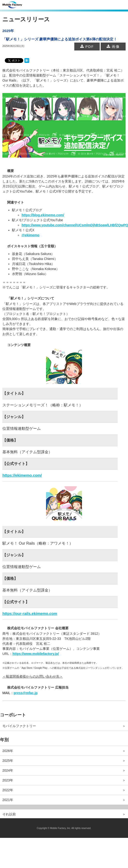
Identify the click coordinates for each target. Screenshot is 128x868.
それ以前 (9, 814)
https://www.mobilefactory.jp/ (36, 654)
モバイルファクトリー (19, 726)
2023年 (8, 780)
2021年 (8, 800)
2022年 (8, 790)
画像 (113, 47)
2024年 (8, 770)
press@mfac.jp (26, 693)
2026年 (8, 751)
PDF (87, 47)
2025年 (8, 761)
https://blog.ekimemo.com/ (43, 215)
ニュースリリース (26, 19)
